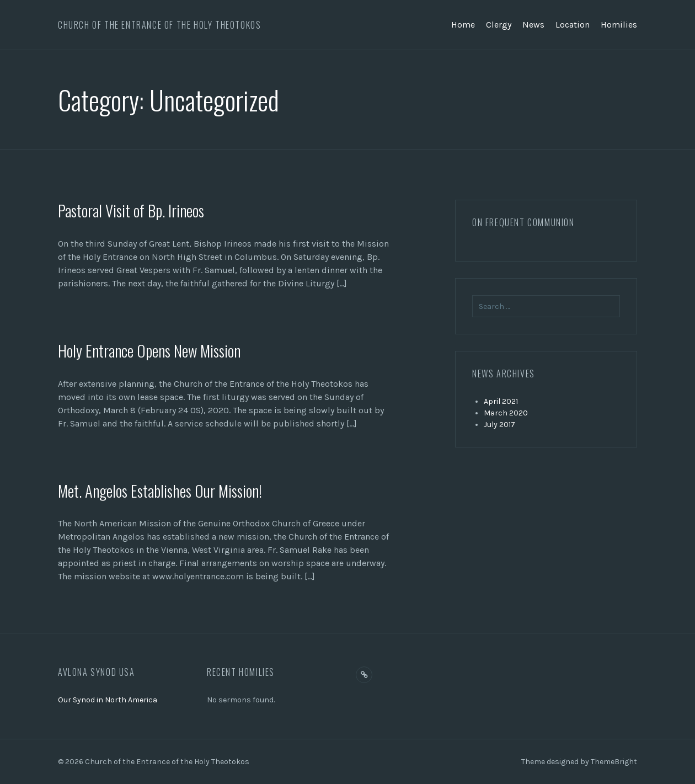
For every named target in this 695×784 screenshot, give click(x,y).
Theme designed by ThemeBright (579, 762)
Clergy (499, 25)
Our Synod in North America (108, 700)
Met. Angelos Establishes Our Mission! (165, 490)
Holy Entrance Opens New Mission (154, 350)
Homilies (619, 25)
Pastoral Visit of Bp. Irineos (135, 210)
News (533, 25)
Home (463, 25)
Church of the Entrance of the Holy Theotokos (159, 25)
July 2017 (499, 425)
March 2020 (506, 413)
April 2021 (501, 401)
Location (573, 25)
